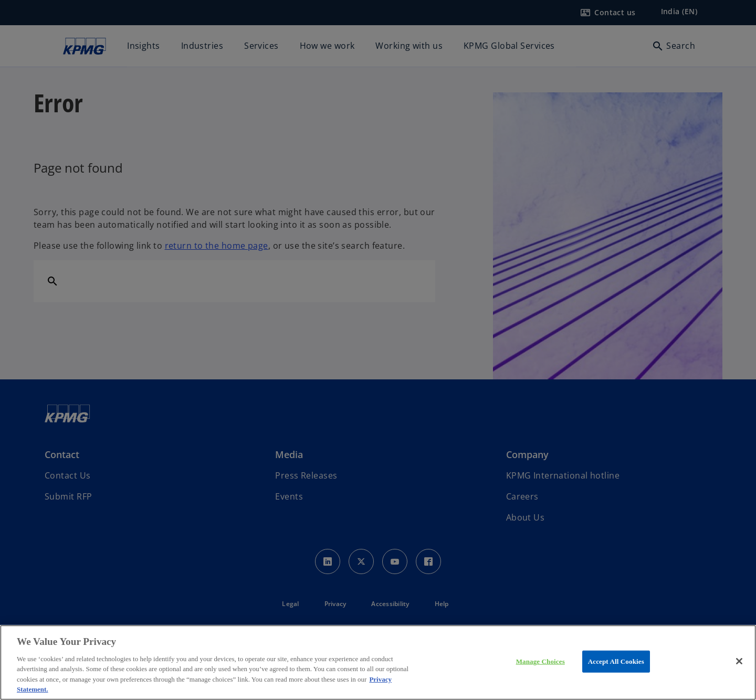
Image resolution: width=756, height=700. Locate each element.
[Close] (739, 661)
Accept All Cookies (616, 661)
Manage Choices (540, 661)
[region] (378, 662)
